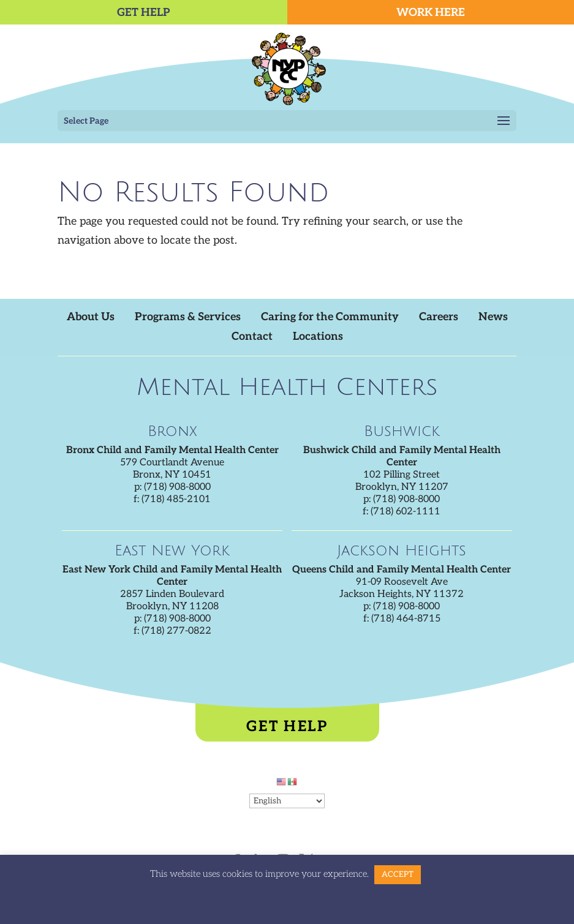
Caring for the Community (330, 317)
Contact (252, 336)
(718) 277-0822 (176, 631)
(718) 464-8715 (406, 619)
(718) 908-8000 (177, 487)
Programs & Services (188, 317)
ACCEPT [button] (398, 874)
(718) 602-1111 (406, 512)
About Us (91, 317)
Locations (318, 336)
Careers (439, 317)
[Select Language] (287, 801)
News (493, 317)
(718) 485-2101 (176, 499)
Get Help (287, 727)
